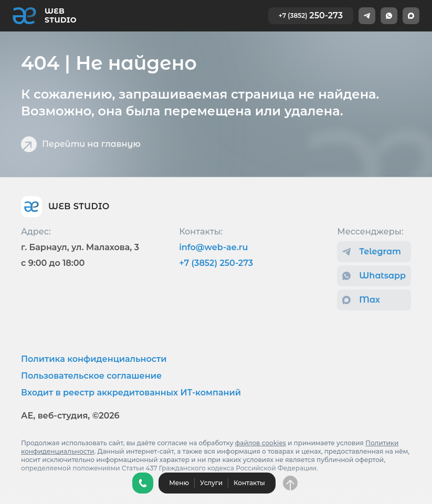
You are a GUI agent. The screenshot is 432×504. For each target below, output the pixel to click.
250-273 (311, 15)
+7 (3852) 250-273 (216, 263)
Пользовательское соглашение (91, 376)
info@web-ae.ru (213, 247)
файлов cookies (261, 443)
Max (361, 300)
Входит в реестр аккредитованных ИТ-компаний (131, 393)
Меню (179, 483)
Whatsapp (374, 276)
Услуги (211, 483)
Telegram (372, 251)
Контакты (249, 483)
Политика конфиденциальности (94, 359)
